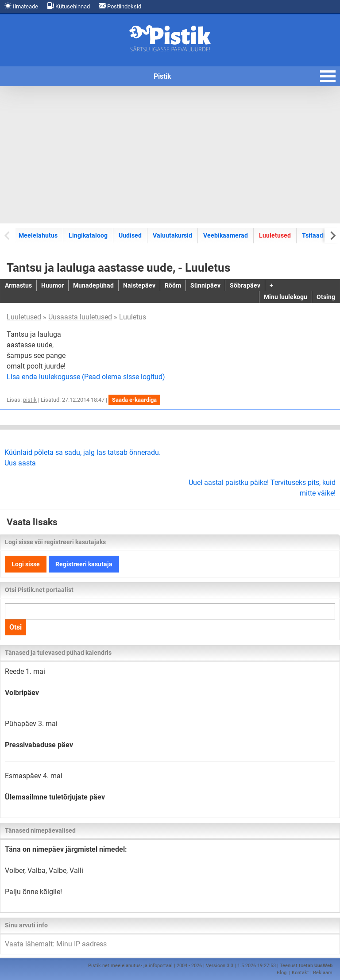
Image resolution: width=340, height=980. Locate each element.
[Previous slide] (8, 235)
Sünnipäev (205, 285)
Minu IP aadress (81, 944)
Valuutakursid (172, 235)
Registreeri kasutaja (84, 564)
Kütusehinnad (68, 6)
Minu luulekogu (286, 297)
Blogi (282, 973)
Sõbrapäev (245, 285)
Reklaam (323, 973)
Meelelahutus (38, 235)
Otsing (326, 297)
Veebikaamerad (226, 235)
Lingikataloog (88, 235)
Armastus (18, 285)
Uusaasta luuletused (80, 317)
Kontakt (300, 973)
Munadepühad (93, 285)
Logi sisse (26, 564)
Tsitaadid (315, 235)
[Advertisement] (170, 155)
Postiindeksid (120, 6)
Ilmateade (21, 6)
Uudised (130, 235)
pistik (30, 400)
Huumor (52, 285)
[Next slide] (332, 235)
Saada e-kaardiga (134, 400)
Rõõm (173, 285)
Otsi (15, 627)
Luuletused (275, 235)
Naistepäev (139, 285)
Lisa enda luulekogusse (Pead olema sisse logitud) (86, 377)
